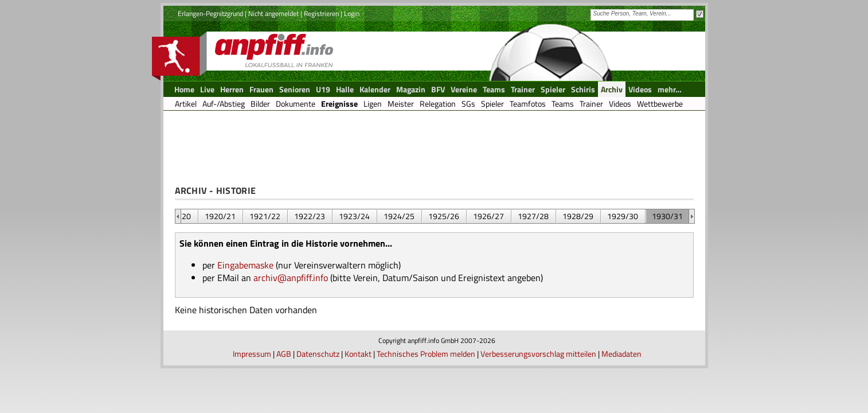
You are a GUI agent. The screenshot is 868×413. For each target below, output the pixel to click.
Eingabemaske (245, 265)
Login (352, 13)
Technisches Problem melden (426, 354)
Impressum (252, 354)
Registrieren (321, 13)
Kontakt (358, 354)
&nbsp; (178, 216)
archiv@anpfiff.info (291, 278)
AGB (284, 354)
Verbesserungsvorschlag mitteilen (538, 354)
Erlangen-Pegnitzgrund (210, 13)
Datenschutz (318, 354)
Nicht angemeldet (273, 13)
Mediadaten (621, 354)
